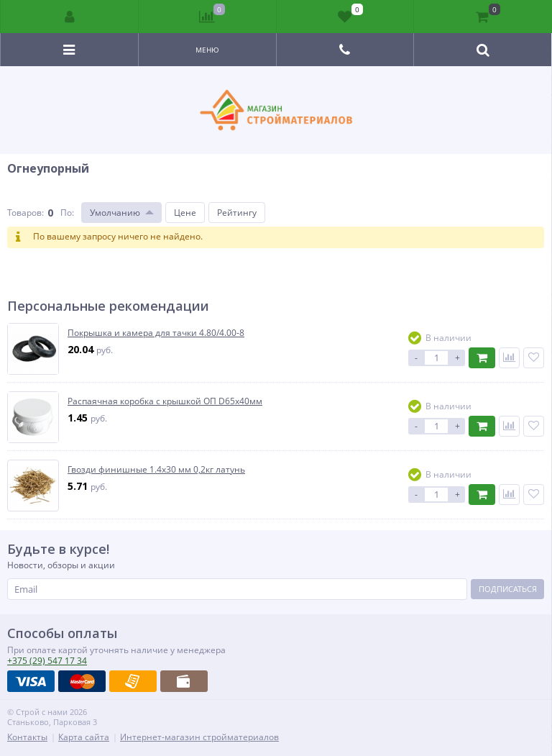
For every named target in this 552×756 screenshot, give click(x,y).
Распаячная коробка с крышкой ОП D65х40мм (165, 401)
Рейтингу (237, 213)
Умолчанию (115, 213)
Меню (207, 50)
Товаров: (26, 213)
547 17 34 (47, 661)
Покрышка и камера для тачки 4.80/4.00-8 (156, 333)
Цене (185, 213)
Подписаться (508, 589)
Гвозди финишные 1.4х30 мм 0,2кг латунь (156, 470)
